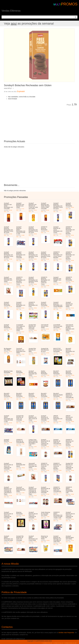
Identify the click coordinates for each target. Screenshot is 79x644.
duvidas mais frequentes (66, 633)
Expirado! (21, 91)
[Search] (75, 17)
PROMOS (69, 4)
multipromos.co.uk (70, 643)
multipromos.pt (47, 643)
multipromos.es (58, 643)
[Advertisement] (27, 121)
